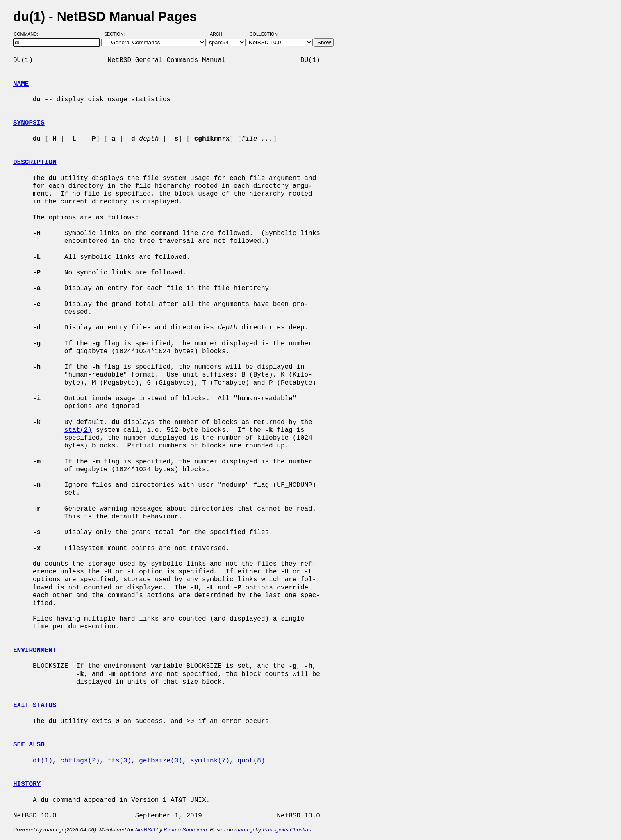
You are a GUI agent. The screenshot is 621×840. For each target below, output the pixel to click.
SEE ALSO (29, 745)
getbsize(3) (161, 761)
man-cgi (244, 830)
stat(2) (78, 430)
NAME (21, 84)
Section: (116, 34)
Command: (28, 34)
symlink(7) (210, 761)
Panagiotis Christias (287, 830)
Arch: (220, 34)
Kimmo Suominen (185, 830)
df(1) (43, 761)
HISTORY (27, 784)
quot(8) (251, 761)
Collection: (264, 34)
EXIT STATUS (35, 705)
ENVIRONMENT (35, 651)
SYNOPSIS (29, 123)
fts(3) (119, 761)
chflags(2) (80, 761)
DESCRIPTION (35, 162)
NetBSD (145, 830)
